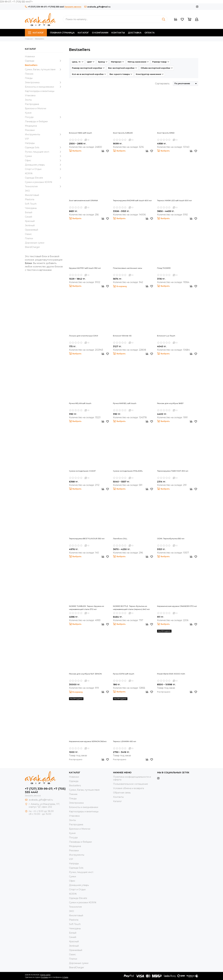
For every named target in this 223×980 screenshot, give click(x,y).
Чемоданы (31, 208)
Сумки (44, 156)
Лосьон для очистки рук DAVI (83, 336)
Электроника (44, 82)
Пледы (29, 78)
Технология (44, 186)
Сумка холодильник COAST (82, 471)
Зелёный (30, 225)
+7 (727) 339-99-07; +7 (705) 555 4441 (44, 7)
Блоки (28, 263)
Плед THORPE (164, 268)
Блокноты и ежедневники (44, 87)
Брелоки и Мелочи (36, 108)
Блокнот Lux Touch (166, 336)
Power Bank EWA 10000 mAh (171, 674)
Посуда (44, 117)
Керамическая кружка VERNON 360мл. (88, 741)
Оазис (28, 234)
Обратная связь (122, 793)
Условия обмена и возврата (129, 788)
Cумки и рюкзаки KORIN (39, 182)
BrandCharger (32, 247)
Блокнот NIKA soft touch (80, 133)
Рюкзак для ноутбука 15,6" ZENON (85, 674)
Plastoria (30, 199)
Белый (29, 212)
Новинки (30, 56)
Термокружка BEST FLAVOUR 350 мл (87, 539)
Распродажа (32, 104)
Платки (29, 238)
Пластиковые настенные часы (128, 268)
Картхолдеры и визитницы (40, 91)
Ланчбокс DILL (120, 539)
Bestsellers (31, 65)
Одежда (44, 61)
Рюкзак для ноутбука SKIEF (170, 403)
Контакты (118, 33)
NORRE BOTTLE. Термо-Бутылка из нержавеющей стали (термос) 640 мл (131, 608)
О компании (100, 33)
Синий (28, 217)
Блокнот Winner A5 (122, 336)
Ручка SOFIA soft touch (124, 674)
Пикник (29, 74)
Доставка (135, 33)
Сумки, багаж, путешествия (44, 69)
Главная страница (62, 33)
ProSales (44, 977)
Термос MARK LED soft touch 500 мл (174, 200)
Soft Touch (31, 204)
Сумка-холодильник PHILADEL (128, 471)
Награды (30, 143)
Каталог (36, 33)
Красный (30, 221)
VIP (27, 139)
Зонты (28, 100)
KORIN (29, 173)
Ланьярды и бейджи (36, 121)
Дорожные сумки (35, 243)
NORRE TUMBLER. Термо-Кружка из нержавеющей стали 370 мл (87, 608)
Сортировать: (162, 84)
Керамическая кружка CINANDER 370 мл (177, 606)
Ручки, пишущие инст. (44, 152)
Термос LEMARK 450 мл (124, 741)
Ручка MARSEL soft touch (125, 403)
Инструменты (44, 134)
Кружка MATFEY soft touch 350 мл (85, 268)
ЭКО (27, 191)
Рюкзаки (30, 130)
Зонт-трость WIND (166, 133)
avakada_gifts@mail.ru (97, 7)
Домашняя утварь (44, 165)
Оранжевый (31, 230)
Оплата (150, 33)
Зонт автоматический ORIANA (83, 200)
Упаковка (30, 95)
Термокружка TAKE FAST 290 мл (173, 471)
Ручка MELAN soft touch (80, 403)
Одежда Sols (44, 147)
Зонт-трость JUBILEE (123, 133)
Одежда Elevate (44, 178)
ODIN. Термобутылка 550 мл (171, 539)
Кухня (28, 113)
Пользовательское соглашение (131, 784)
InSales (65, 977)
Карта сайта (45, 975)
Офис (44, 160)
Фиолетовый (32, 195)
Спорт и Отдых (44, 169)
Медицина (31, 126)
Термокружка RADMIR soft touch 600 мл (132, 200)
